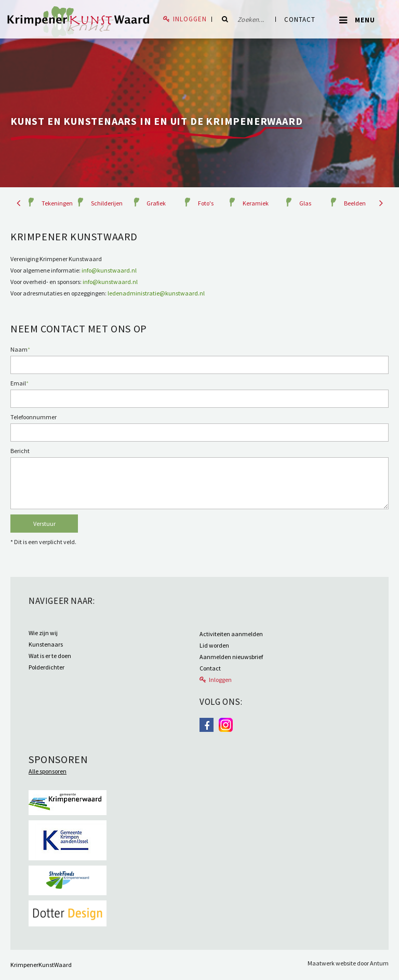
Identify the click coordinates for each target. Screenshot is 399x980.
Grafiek (156, 203)
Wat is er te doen (50, 656)
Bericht (20, 451)
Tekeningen (57, 203)
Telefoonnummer (34, 417)
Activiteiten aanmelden (231, 634)
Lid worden (214, 645)
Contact (300, 20)
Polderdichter (46, 667)
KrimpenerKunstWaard (41, 965)
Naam (20, 349)
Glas (305, 203)
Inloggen (190, 19)
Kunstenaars (46, 644)
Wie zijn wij (43, 633)
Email (19, 383)
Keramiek (256, 203)
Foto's (206, 203)
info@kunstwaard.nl (109, 270)
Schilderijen (107, 203)
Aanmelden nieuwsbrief (231, 657)
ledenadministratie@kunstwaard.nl (156, 293)
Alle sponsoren (48, 771)
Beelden (355, 203)
